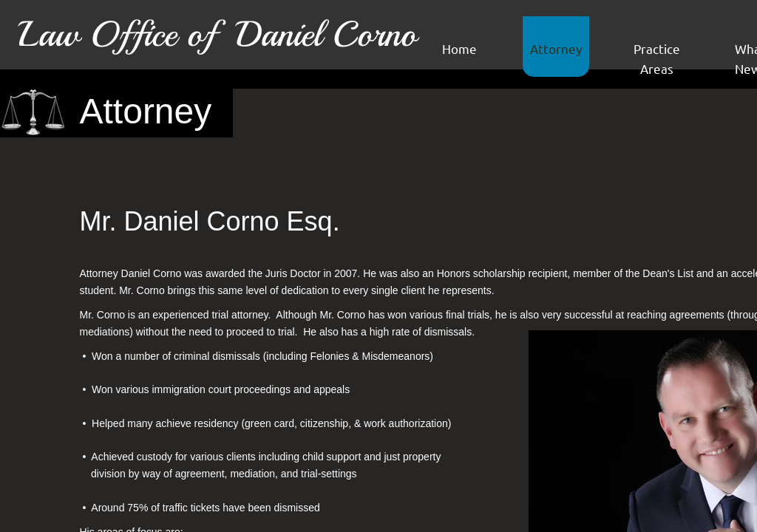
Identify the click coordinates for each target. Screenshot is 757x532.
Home (459, 48)
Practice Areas (657, 58)
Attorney (556, 48)
